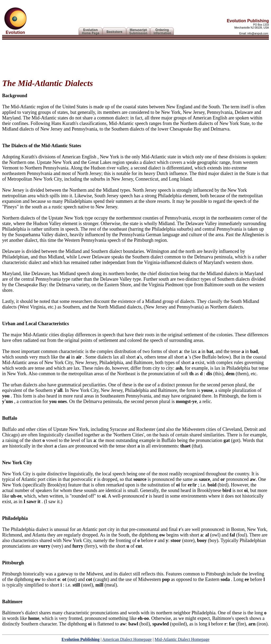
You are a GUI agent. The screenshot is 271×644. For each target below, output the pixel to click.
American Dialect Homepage (127, 639)
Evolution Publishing (81, 639)
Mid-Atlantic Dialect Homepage (182, 639)
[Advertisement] (135, 57)
